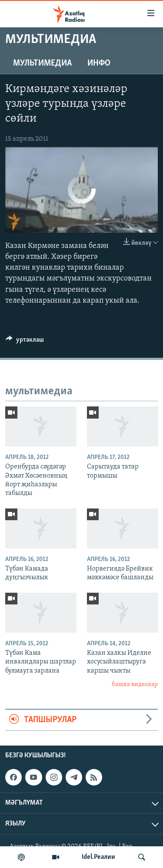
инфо (99, 63)
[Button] (25, 342)
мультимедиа (42, 63)
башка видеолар (135, 685)
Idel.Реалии (98, 857)
